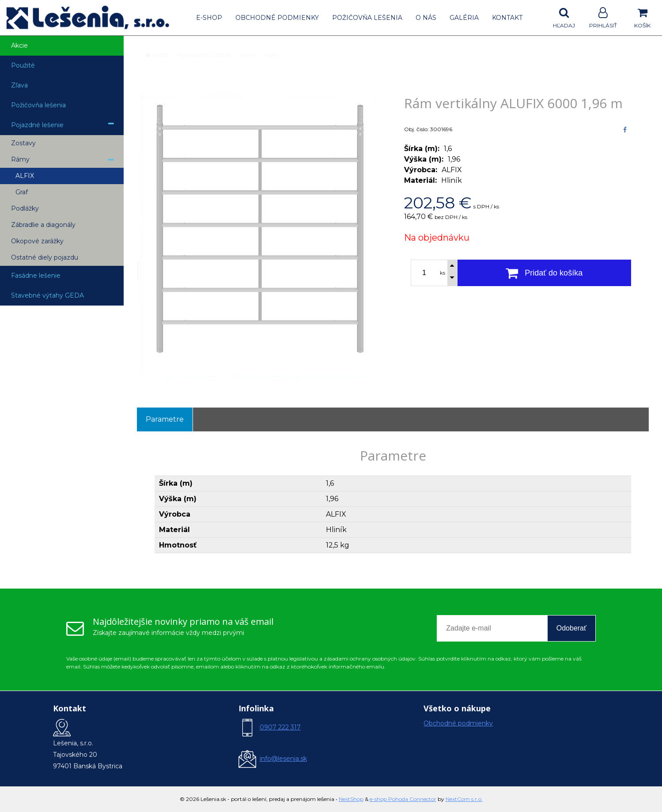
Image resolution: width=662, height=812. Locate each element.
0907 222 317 (280, 727)
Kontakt (507, 18)
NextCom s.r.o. (464, 799)
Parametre (165, 419)
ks (443, 273)
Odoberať (571, 628)
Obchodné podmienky (277, 18)
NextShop (351, 799)
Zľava (19, 85)
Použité (23, 65)
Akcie (19, 45)
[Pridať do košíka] (545, 273)
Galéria (464, 18)
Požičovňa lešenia (367, 18)
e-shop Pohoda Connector (403, 799)
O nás (426, 18)
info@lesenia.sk (283, 759)
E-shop (209, 18)
